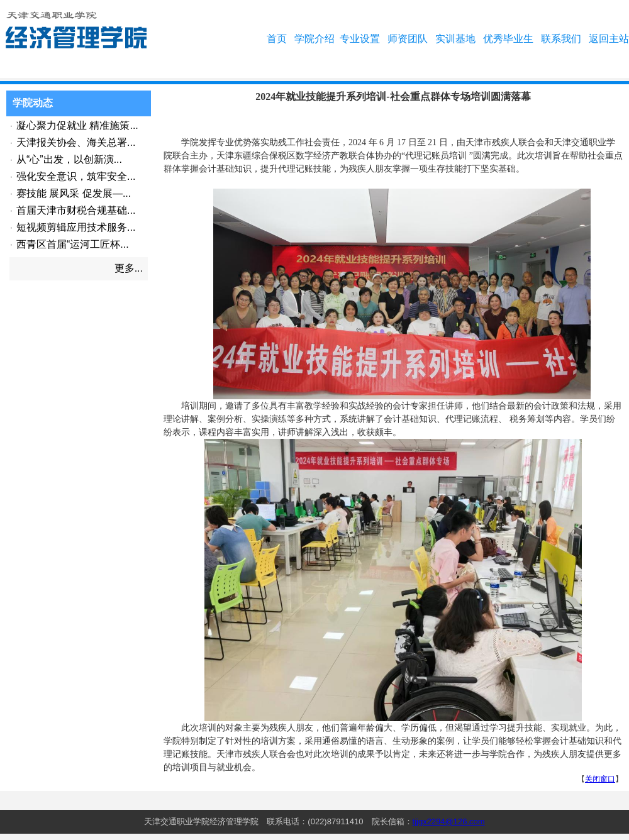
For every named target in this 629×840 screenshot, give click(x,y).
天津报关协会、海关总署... (76, 142)
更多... (129, 268)
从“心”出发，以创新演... (69, 159)
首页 (277, 39)
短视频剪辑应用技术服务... (76, 227)
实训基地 (455, 39)
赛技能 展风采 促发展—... (74, 193)
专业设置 (360, 39)
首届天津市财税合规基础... (76, 210)
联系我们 (561, 39)
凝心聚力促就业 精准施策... (77, 125)
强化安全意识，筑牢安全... (76, 176)
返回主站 (609, 39)
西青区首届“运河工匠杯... (73, 244)
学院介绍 (314, 39)
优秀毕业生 (508, 39)
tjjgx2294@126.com (449, 821)
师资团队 (408, 39)
